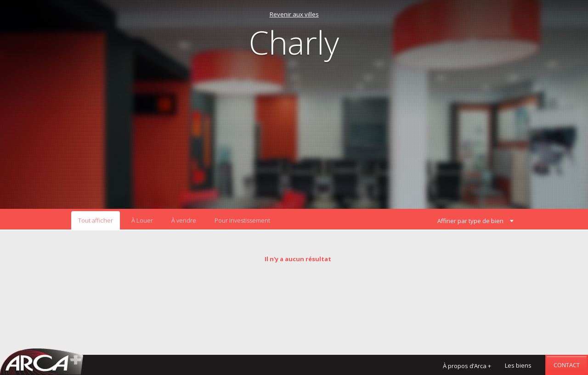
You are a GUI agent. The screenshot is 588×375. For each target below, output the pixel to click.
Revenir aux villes (294, 14)
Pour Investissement (242, 220)
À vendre (184, 220)
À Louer (142, 220)
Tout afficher (96, 220)
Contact (567, 365)
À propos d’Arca (467, 366)
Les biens (518, 365)
